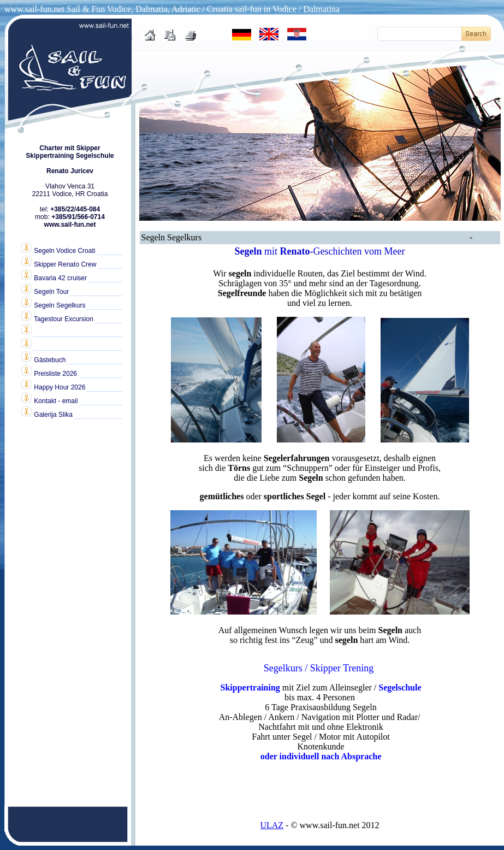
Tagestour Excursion (57, 318)
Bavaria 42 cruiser (54, 278)
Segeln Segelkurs (53, 305)
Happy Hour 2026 (53, 387)
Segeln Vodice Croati (58, 250)
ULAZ (272, 825)
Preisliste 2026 (49, 373)
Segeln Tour (45, 291)
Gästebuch (43, 359)
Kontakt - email (49, 400)
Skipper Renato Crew (58, 264)
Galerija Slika (47, 414)
